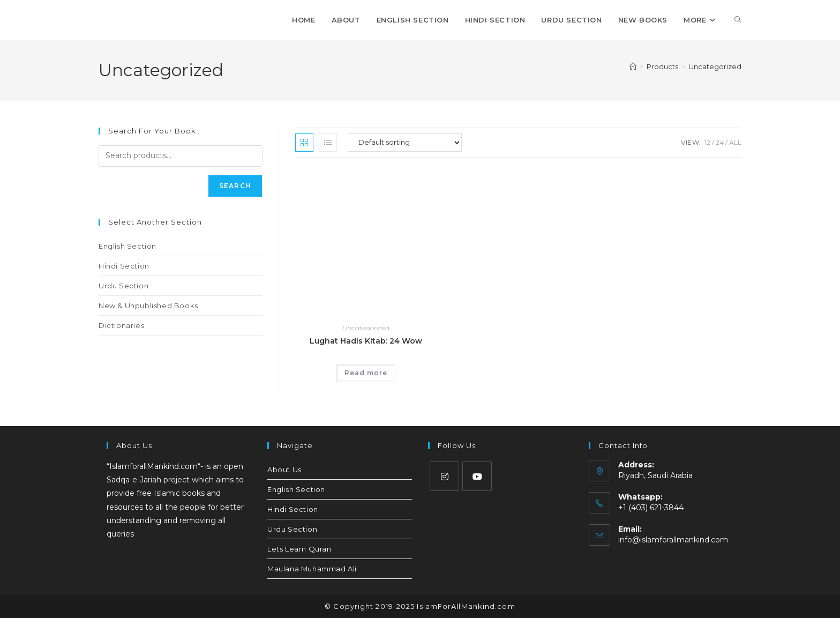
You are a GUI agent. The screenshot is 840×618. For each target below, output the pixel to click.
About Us (284, 470)
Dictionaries (121, 325)
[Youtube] (477, 476)
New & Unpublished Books (148, 306)
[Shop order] (405, 143)
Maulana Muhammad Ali (312, 569)
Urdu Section (123, 286)
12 (707, 142)
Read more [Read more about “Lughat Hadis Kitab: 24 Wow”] (366, 373)
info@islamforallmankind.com (673, 540)
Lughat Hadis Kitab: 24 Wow (366, 341)
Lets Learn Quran (299, 549)
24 (720, 142)
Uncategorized (715, 66)
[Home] (633, 66)
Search (235, 186)
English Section (127, 246)
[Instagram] (444, 476)
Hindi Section (124, 266)
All (735, 142)
